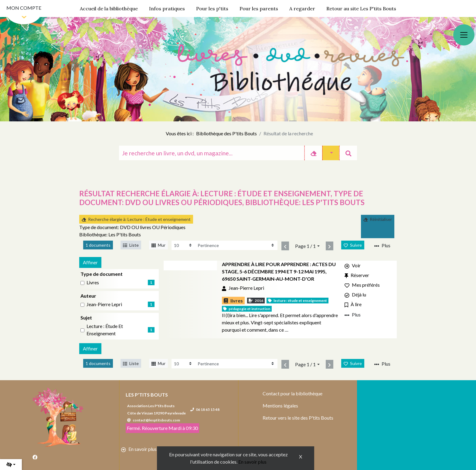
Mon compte (24, 8)
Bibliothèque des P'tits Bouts (226, 133)
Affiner (90, 262)
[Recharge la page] (183, 245)
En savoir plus (252, 462)
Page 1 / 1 (305, 246)
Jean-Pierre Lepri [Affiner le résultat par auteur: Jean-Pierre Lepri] (104, 304)
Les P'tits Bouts (147, 395)
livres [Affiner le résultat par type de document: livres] (93, 282)
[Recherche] (212, 153)
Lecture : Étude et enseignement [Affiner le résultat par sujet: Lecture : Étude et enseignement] (105, 330)
